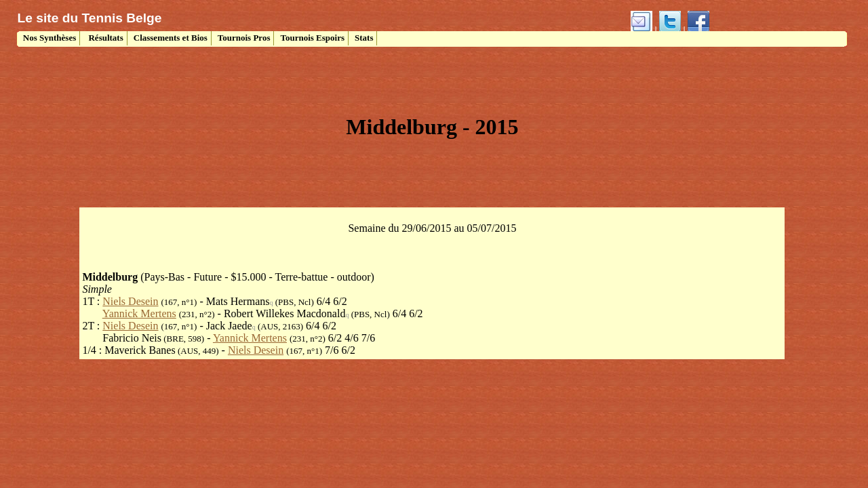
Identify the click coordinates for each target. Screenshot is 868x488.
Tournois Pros (244, 38)
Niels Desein (130, 301)
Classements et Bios (171, 38)
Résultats (105, 38)
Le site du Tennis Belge (90, 18)
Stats (364, 38)
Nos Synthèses (49, 38)
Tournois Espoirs (312, 38)
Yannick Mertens (139, 313)
